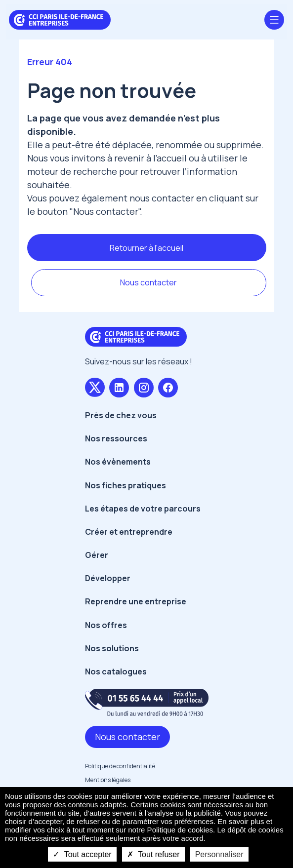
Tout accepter (82, 854)
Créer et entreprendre (129, 532)
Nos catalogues (116, 671)
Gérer (97, 555)
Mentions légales (108, 780)
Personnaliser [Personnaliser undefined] (219, 854)
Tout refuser (153, 854)
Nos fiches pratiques (126, 485)
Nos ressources (116, 438)
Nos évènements (118, 462)
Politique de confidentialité (120, 766)
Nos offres (106, 625)
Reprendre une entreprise (136, 601)
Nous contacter (148, 282)
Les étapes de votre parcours (143, 509)
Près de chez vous (121, 415)
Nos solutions (112, 648)
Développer (108, 578)
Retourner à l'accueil (146, 248)
